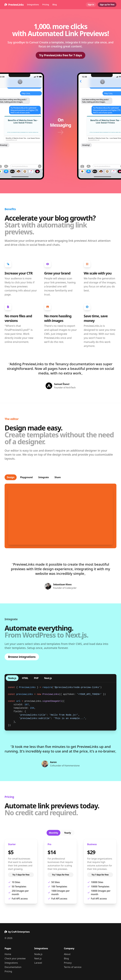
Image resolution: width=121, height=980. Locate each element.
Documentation (13, 967)
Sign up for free (107, 5)
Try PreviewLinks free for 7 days (61, 55)
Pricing (46, 5)
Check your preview (15, 958)
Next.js (48, 678)
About (67, 954)
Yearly (67, 833)
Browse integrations (22, 657)
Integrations (33, 5)
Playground (26, 477)
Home (8, 954)
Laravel (38, 963)
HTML (25, 678)
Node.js (12, 678)
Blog (55, 5)
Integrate (44, 477)
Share (58, 477)
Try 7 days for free (21, 875)
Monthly (53, 833)
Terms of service (73, 967)
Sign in (91, 5)
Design (11, 477)
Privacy (68, 963)
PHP (36, 678)
